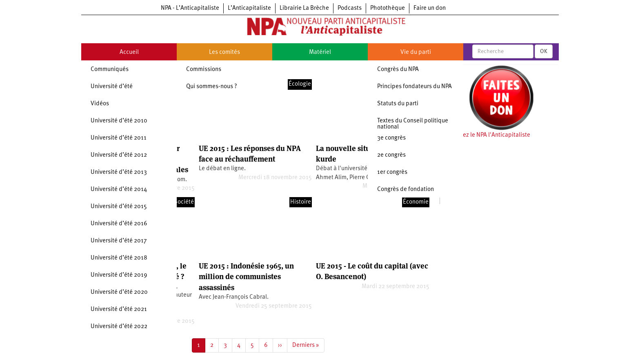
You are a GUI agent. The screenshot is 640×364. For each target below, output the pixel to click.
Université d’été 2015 (119, 207)
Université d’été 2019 (119, 275)
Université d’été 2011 (119, 138)
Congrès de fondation (406, 190)
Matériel (320, 52)
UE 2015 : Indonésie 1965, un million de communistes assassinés (246, 277)
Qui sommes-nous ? (212, 87)
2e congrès (391, 155)
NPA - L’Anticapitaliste (190, 8)
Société (184, 202)
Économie (416, 202)
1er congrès (392, 172)
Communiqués (110, 70)
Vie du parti (416, 52)
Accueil (129, 52)
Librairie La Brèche (304, 8)
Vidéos (100, 104)
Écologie (300, 84)
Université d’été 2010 (119, 121)
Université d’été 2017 (119, 241)
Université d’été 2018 (119, 258)
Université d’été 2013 (119, 172)
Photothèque (388, 8)
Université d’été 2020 (119, 292)
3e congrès (391, 138)
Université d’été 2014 (119, 190)
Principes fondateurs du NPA (414, 87)
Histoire (301, 202)
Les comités (224, 52)
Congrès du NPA (398, 70)
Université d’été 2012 (119, 155)
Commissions (204, 70)
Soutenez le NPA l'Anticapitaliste (487, 135)
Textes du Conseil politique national (413, 124)
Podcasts (350, 8)
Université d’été (112, 87)
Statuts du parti (398, 104)
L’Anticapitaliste (249, 8)
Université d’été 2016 (119, 224)
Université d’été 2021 (119, 310)
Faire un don (430, 8)
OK (544, 51)
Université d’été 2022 (119, 327)
